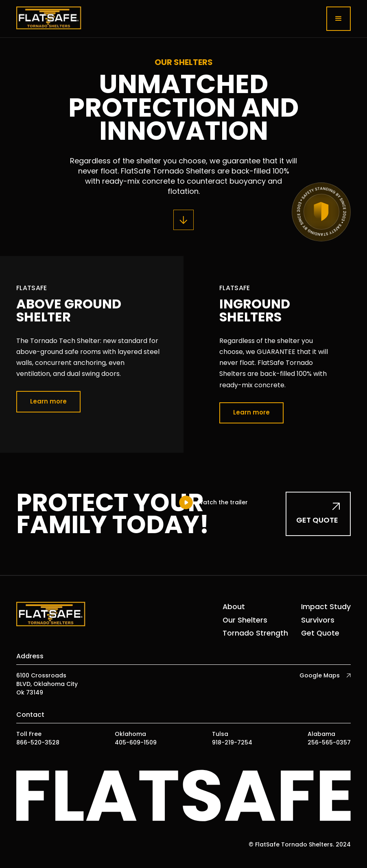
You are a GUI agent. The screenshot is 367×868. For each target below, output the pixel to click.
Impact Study (326, 607)
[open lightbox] (213, 502)
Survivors (318, 620)
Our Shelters (245, 620)
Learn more (48, 401)
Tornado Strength (255, 633)
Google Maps (320, 675)
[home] (49, 19)
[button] (339, 19)
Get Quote (320, 633)
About (234, 607)
